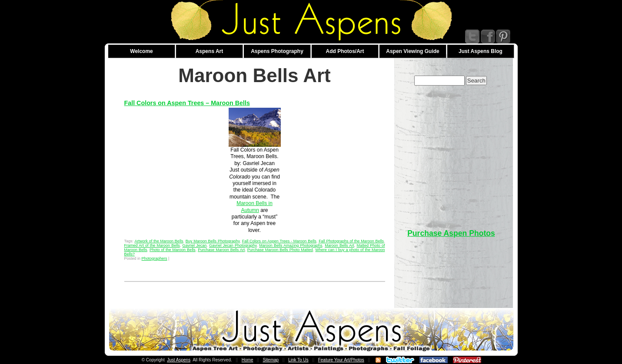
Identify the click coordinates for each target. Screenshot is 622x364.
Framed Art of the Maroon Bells (152, 245)
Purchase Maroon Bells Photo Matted (280, 250)
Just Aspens (179, 360)
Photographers (155, 258)
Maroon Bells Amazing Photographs (291, 245)
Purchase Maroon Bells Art (221, 250)
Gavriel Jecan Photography (233, 245)
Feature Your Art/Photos (341, 360)
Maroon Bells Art (339, 245)
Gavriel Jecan (195, 245)
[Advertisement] (451, 153)
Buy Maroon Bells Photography (213, 241)
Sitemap (271, 360)
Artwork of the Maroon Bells (159, 241)
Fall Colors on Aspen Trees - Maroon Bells (279, 241)
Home (248, 360)
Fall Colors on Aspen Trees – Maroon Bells (187, 103)
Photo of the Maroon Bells (173, 250)
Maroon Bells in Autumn (254, 207)
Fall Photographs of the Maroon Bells (351, 241)
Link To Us (298, 360)
